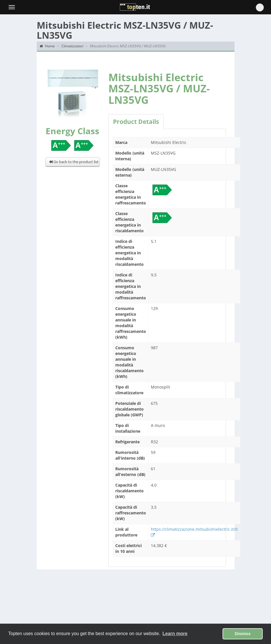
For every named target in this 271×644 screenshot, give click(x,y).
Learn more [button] (175, 634)
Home (47, 46)
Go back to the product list (74, 162)
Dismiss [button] (243, 634)
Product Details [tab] (136, 122)
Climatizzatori (72, 46)
